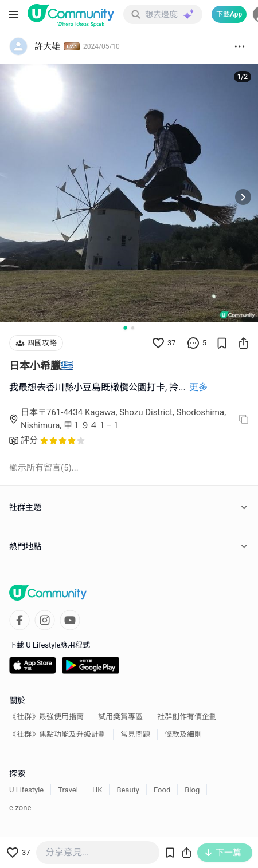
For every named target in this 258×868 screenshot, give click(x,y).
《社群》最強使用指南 (46, 717)
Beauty (128, 790)
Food (162, 790)
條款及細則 (183, 734)
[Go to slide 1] (125, 328)
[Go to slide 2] (133, 328)
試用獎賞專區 (120, 717)
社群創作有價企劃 (187, 717)
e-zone (20, 808)
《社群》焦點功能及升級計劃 (58, 734)
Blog (192, 790)
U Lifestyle (26, 790)
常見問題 (135, 734)
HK (97, 790)
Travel (68, 790)
